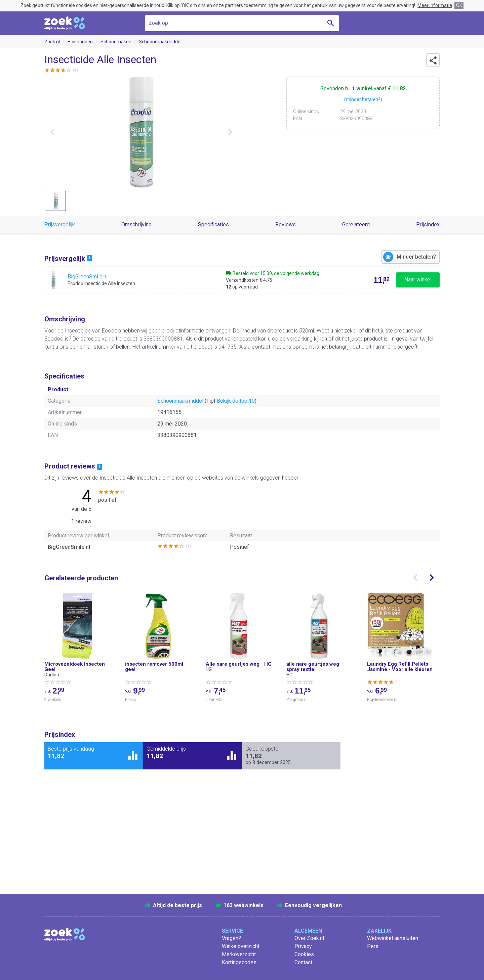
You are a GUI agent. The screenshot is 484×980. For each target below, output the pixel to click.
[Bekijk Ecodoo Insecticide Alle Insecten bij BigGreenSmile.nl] (242, 280)
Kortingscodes (239, 962)
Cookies (304, 954)
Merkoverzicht (239, 954)
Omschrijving (136, 225)
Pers (373, 946)
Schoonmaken (116, 42)
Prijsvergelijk (60, 225)
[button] (433, 60)
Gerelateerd (356, 225)
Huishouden (80, 42)
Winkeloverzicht (241, 946)
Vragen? (231, 938)
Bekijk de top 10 (236, 401)
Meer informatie (435, 5)
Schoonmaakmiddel (160, 42)
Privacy (303, 946)
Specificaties (213, 225)
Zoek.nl (52, 42)
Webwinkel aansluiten (393, 938)
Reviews (286, 225)
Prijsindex (428, 225)
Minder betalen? (416, 257)
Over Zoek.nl (309, 938)
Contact (303, 962)
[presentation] (415, 578)
